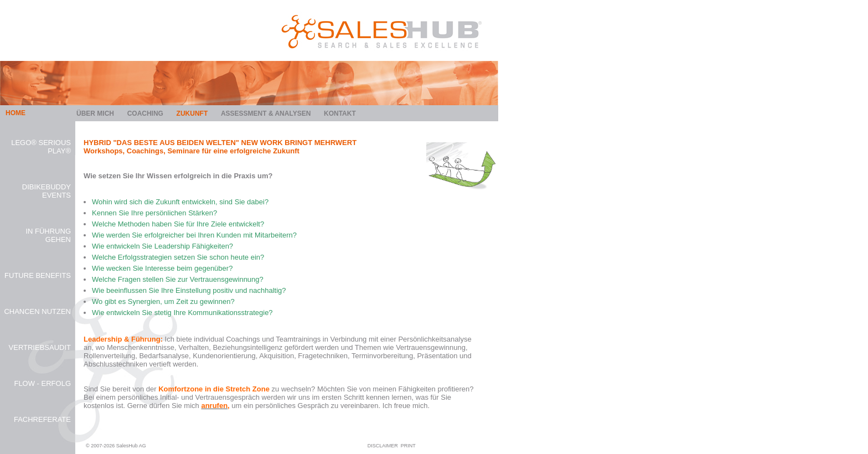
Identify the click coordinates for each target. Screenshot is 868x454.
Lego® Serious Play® (41, 147)
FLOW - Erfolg (42, 383)
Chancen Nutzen (37, 311)
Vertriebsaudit (40, 347)
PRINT (408, 446)
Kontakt (340, 114)
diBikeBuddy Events (46, 191)
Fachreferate (42, 419)
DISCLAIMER (383, 446)
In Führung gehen (48, 235)
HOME (15, 113)
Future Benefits (38, 275)
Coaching (145, 114)
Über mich (95, 114)
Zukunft (192, 114)
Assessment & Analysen (266, 114)
